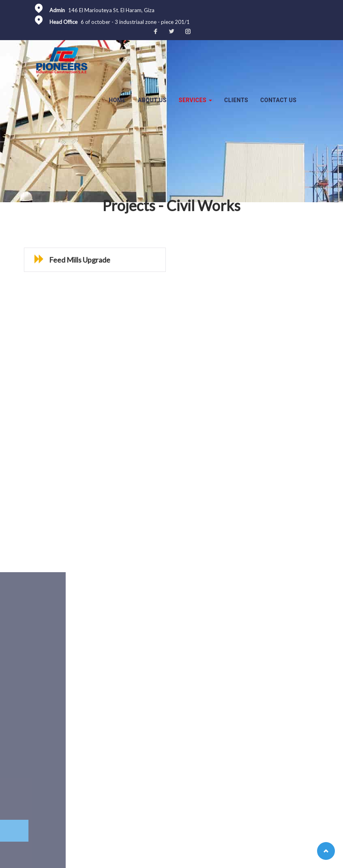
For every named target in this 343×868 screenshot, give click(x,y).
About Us (152, 100)
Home (117, 100)
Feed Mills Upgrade (56, 260)
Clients (236, 100)
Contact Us (278, 100)
